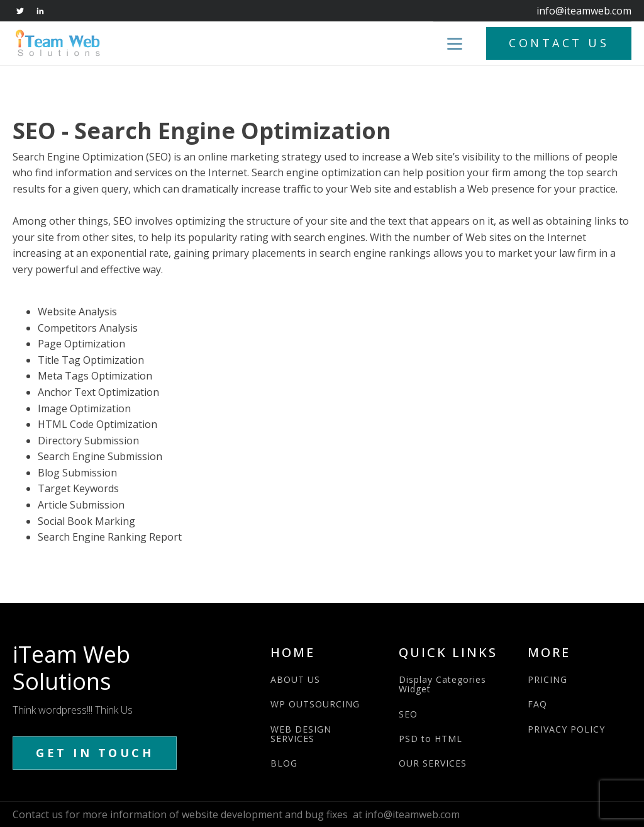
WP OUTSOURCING (315, 704)
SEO (408, 714)
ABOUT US (295, 679)
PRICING (547, 679)
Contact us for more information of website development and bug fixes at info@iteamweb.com (236, 814)
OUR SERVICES (433, 763)
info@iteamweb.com (584, 11)
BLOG (284, 763)
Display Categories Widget (442, 684)
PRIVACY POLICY (566, 729)
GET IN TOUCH (95, 753)
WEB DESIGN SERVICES (301, 734)
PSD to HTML (430, 739)
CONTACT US (559, 43)
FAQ (537, 704)
